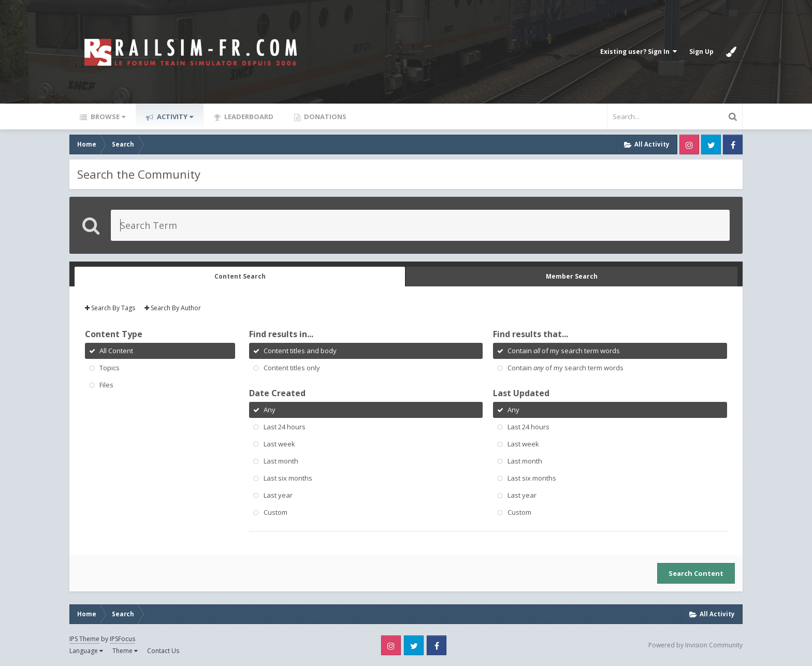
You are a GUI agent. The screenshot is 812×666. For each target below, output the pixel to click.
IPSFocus (122, 639)
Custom (275, 512)
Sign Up (701, 52)
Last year (278, 495)
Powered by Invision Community (695, 645)
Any (270, 410)
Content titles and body (300, 351)
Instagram (689, 144)
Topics (110, 368)
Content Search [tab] (240, 276)
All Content (116, 351)
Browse (107, 117)
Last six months (288, 478)
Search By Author (173, 308)
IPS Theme (84, 639)
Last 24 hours (285, 427)
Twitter (711, 144)
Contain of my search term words (564, 351)
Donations (324, 117)
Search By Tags (110, 308)
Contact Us (163, 651)
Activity (174, 117)
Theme (125, 651)
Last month (281, 461)
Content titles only (292, 368)
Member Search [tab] (572, 276)
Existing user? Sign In (639, 52)
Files (106, 385)
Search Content (696, 573)
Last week (279, 444)
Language (86, 651)
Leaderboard (248, 117)
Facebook (733, 144)
